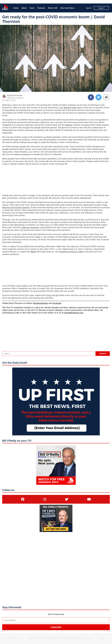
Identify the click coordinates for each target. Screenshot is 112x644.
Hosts (32, 8)
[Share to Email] (106, 97)
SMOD (33, 252)
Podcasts (41, 8)
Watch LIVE (53, 8)
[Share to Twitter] (99, 97)
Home (16, 8)
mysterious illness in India (71, 252)
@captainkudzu (40, 303)
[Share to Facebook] (91, 97)
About (24, 8)
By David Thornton (15, 95)
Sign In (89, 8)
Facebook (57, 303)
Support (101, 8)
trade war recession (30, 227)
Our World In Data (68, 108)
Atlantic (69, 125)
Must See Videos (67, 8)
